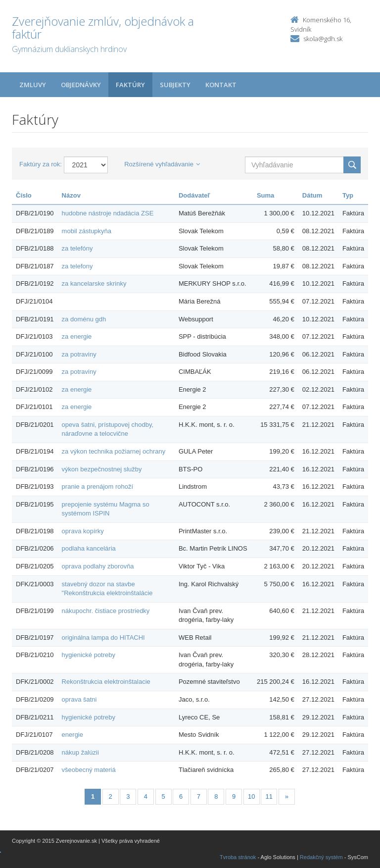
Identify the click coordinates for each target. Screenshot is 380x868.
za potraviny (79, 354)
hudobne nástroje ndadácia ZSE (108, 213)
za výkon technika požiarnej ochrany (114, 451)
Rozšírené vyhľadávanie (162, 164)
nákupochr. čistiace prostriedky (106, 611)
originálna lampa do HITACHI (103, 638)
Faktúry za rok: (41, 164)
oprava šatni (79, 699)
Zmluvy (33, 85)
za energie (77, 336)
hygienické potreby (89, 655)
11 (269, 796)
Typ (348, 195)
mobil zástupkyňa (87, 231)
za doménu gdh (84, 319)
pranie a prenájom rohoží (98, 486)
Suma (265, 195)
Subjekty (175, 85)
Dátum (312, 195)
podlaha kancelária (89, 548)
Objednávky (81, 85)
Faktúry (130, 85)
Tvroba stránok (238, 857)
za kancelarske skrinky (94, 283)
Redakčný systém (321, 857)
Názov (71, 195)
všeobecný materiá (89, 770)
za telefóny (77, 248)
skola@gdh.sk (323, 39)
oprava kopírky (83, 531)
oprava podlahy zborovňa (98, 566)
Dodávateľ (194, 195)
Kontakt (221, 85)
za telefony (77, 266)
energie (72, 735)
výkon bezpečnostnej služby (102, 469)
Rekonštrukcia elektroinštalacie (106, 682)
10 (251, 796)
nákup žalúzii (80, 752)
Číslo (24, 195)
